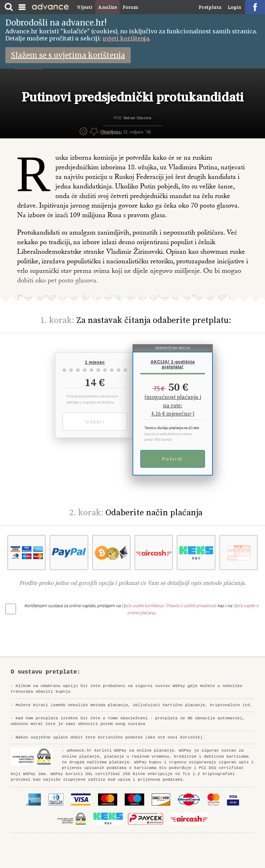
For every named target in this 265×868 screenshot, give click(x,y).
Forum (130, 7)
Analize (107, 7)
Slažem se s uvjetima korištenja (68, 55)
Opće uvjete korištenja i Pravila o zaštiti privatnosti (169, 605)
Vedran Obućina (137, 118)
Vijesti (85, 7)
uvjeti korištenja (126, 38)
